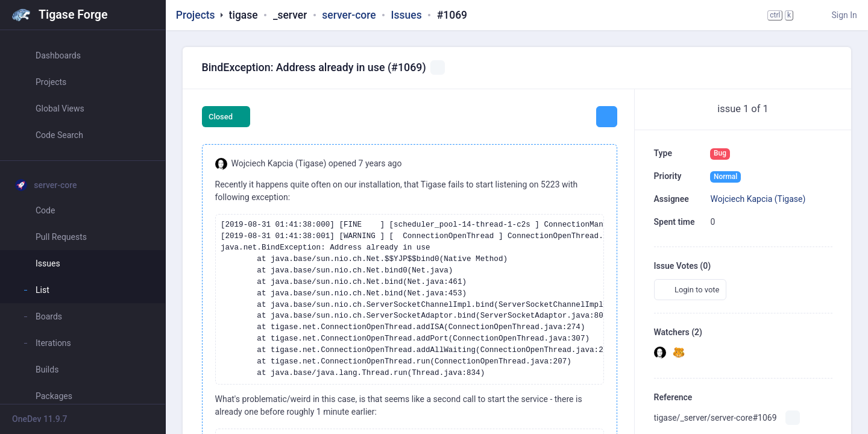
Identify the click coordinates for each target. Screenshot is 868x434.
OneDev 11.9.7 (40, 419)
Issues (407, 15)
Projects (196, 15)
